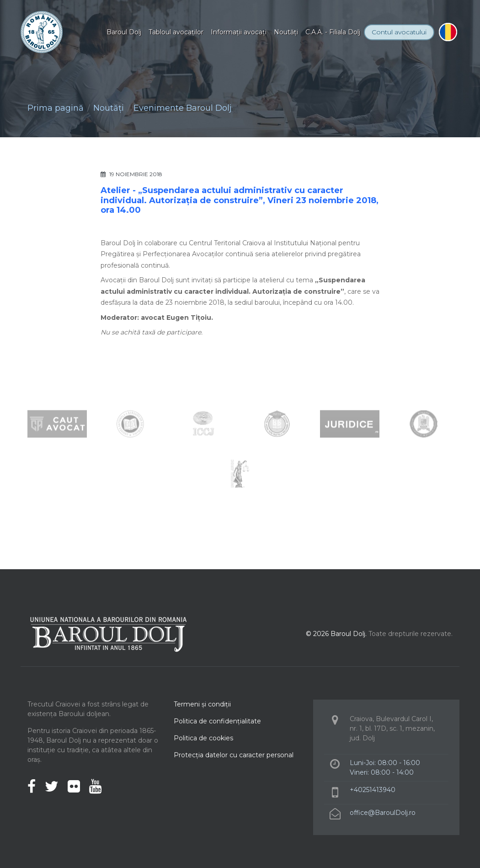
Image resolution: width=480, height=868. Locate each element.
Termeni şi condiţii (202, 704)
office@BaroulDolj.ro (383, 813)
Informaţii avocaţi (239, 32)
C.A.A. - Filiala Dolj (333, 32)
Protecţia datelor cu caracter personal (234, 755)
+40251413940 (373, 790)
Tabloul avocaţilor (176, 32)
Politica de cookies (203, 738)
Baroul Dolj (124, 32)
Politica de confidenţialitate (217, 721)
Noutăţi (286, 32)
